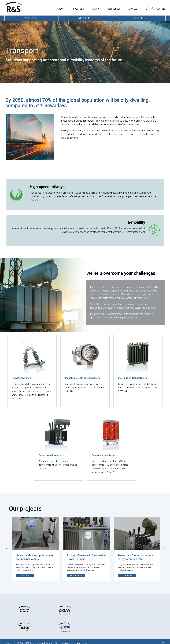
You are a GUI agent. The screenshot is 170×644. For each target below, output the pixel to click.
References (114, 9)
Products (31, 18)
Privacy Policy (79, 640)
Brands (139, 18)
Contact (134, 9)
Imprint (64, 640)
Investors (78, 9)
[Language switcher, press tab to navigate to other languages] (153, 9)
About (61, 9)
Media (96, 9)
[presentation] (6, 545)
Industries (85, 18)
